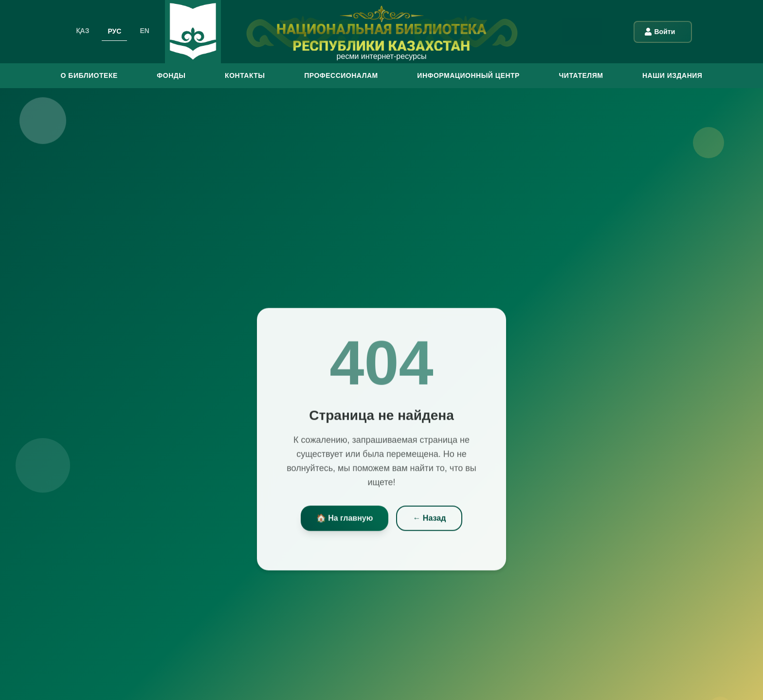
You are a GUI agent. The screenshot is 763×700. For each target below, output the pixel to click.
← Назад (429, 520)
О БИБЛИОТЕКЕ (89, 75)
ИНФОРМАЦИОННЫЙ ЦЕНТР (468, 75)
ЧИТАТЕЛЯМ (581, 75)
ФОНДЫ (171, 75)
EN (144, 31)
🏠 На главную (345, 520)
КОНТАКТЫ (245, 75)
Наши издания (672, 75)
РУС (114, 31)
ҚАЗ (83, 31)
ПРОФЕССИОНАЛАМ (341, 75)
